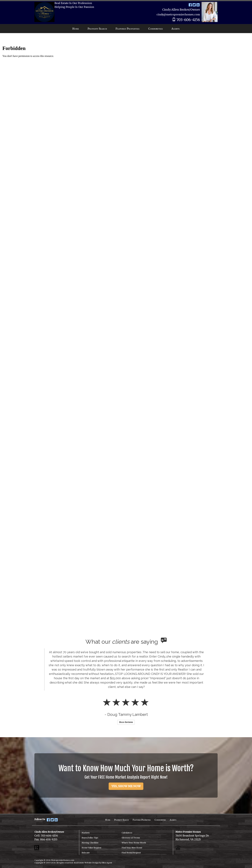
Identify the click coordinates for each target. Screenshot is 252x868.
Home (108, 820)
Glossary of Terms (131, 838)
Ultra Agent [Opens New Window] (107, 863)
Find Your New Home (132, 848)
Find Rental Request (131, 853)
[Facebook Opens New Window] (190, 5)
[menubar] (126, 29)
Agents (173, 820)
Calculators (127, 833)
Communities (160, 820)
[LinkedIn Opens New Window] (198, 5)
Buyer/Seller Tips (90, 838)
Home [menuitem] (76, 29)
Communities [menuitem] (155, 29)
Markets (86, 833)
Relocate (86, 853)
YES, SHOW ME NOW (126, 786)
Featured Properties (142, 820)
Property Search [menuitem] (97, 29)
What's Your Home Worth (134, 843)
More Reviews (126, 722)
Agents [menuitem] (176, 29)
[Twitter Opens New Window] (194, 5)
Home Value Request (91, 848)
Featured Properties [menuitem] (128, 29)
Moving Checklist (90, 843)
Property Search (121, 820)
